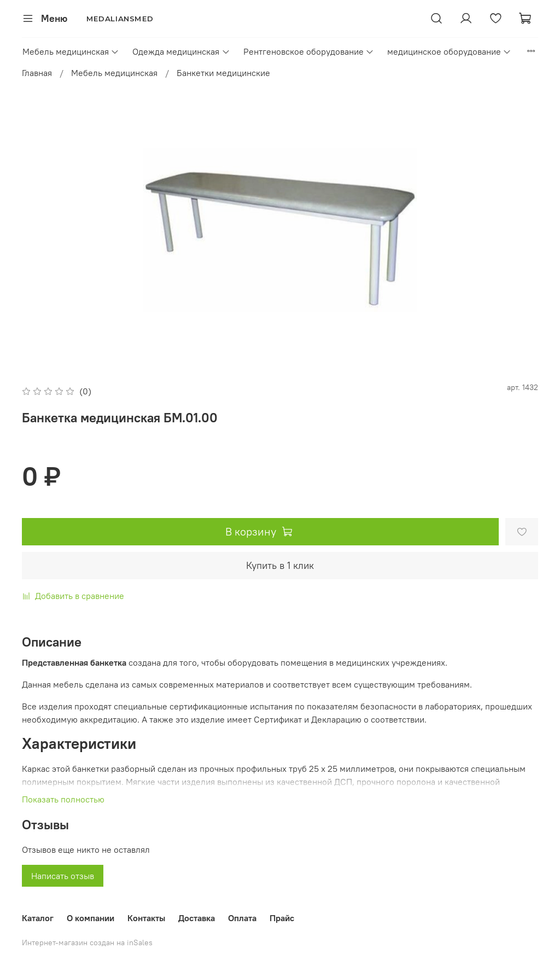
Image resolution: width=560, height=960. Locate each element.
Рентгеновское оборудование (309, 51)
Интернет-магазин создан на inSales (87, 942)
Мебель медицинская (71, 51)
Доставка (197, 918)
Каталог (38, 918)
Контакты (146, 918)
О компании (91, 918)
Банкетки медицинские (223, 73)
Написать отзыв (63, 876)
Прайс (282, 918)
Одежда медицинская (181, 51)
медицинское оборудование (449, 51)
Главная (37, 73)
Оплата (242, 918)
